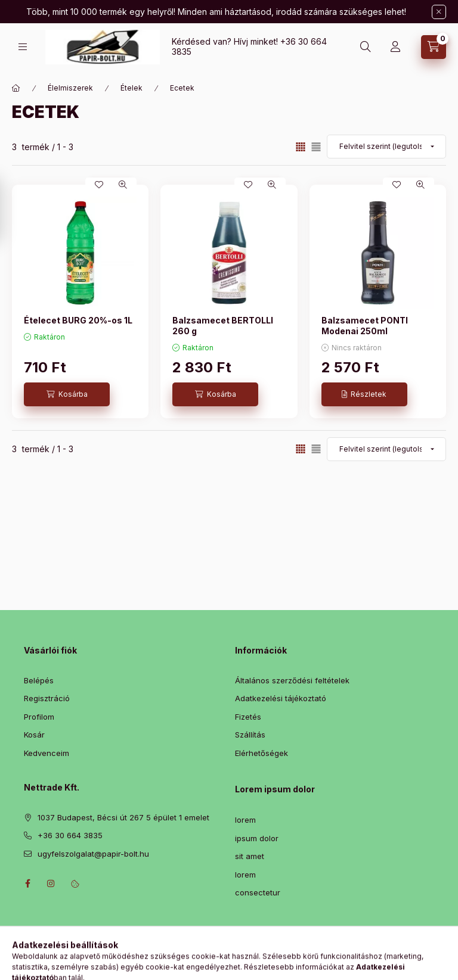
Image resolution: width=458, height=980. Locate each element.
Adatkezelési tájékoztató (281, 698)
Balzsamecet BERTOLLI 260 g (223, 326)
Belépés (39, 680)
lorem (245, 820)
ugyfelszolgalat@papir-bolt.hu (93, 854)
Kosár (34, 735)
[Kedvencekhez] (99, 185)
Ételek (131, 88)
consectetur (258, 892)
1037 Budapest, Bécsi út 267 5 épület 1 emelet (123, 817)
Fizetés (248, 717)
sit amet (250, 856)
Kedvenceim (47, 753)
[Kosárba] (67, 394)
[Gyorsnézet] (123, 185)
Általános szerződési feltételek (292, 680)
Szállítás (250, 735)
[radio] (316, 147)
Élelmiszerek (70, 88)
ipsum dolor (257, 838)
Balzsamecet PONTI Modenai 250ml (365, 326)
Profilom (39, 717)
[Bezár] (439, 12)
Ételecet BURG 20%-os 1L (78, 320)
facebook (27, 883)
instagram (51, 883)
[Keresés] (366, 47)
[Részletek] (364, 394)
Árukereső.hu (229, 967)
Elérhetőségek (262, 753)
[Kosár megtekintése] (434, 47)
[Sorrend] (386, 147)
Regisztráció (47, 698)
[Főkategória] (16, 88)
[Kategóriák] (23, 47)
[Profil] (395, 47)
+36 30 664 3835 (70, 835)
